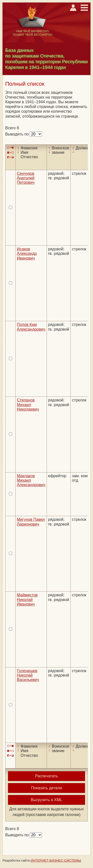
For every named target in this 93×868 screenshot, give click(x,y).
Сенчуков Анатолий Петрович (26, 178)
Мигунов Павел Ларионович (31, 522)
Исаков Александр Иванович (27, 254)
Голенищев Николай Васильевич (28, 675)
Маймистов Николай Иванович (27, 600)
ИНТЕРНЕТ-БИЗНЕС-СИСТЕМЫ (56, 860)
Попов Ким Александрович (31, 327)
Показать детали (46, 788)
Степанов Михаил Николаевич (28, 405)
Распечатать (46, 776)
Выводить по (17, 134)
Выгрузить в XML (46, 800)
